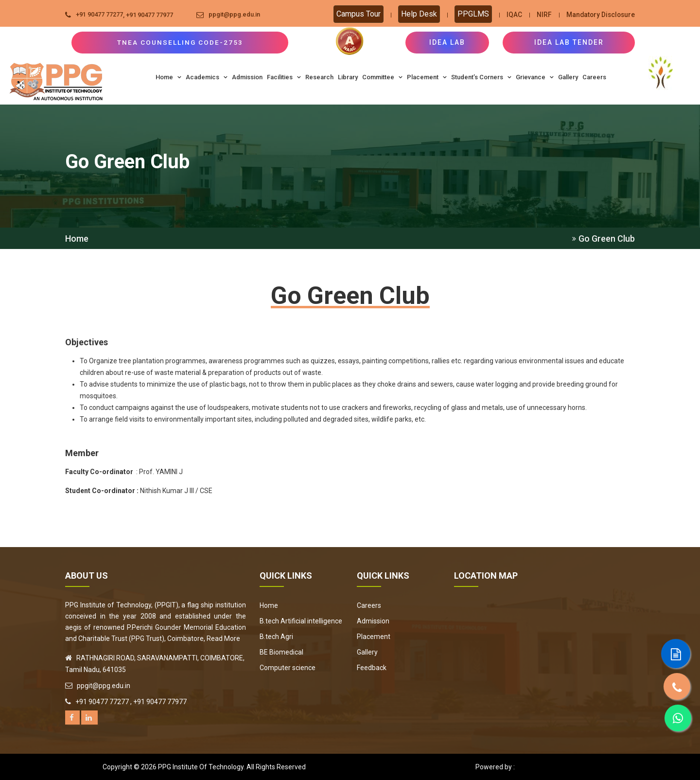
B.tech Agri (276, 637)
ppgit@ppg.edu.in (235, 15)
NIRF (542, 15)
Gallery (568, 77)
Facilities (284, 77)
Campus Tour (356, 14)
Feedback (372, 668)
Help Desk (417, 14)
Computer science (288, 668)
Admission (247, 77)
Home (168, 77)
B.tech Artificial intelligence (301, 621)
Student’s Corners (481, 77)
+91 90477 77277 (99, 15)
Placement (427, 77)
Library (348, 77)
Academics (207, 77)
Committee (382, 77)
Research (319, 77)
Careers (594, 77)
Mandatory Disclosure (599, 15)
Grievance (535, 77)
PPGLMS (471, 14)
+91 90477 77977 (149, 15)
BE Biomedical (281, 652)
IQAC (512, 15)
